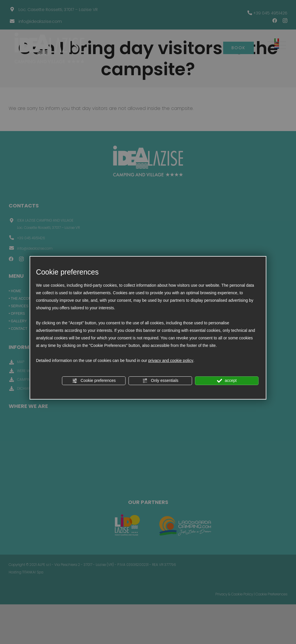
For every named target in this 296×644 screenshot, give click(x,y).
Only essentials (160, 381)
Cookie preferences (94, 381)
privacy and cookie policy (171, 360)
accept (227, 381)
